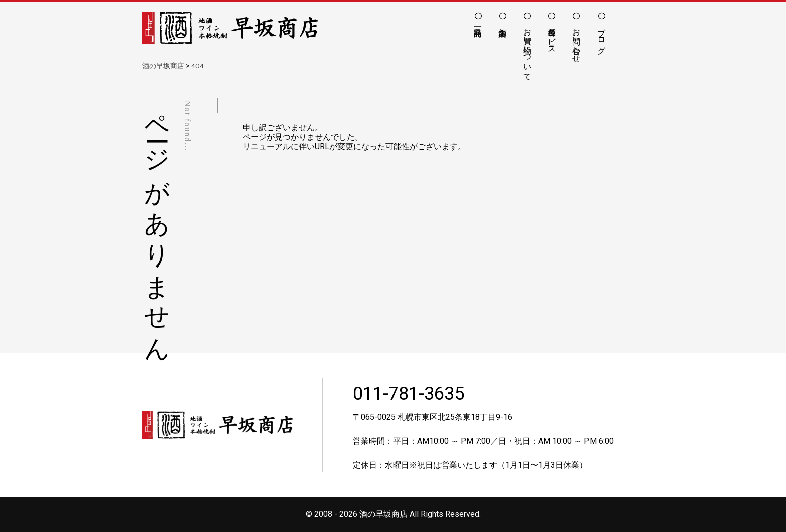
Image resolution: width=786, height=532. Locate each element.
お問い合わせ (577, 41)
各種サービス (552, 36)
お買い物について (528, 50)
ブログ (601, 36)
